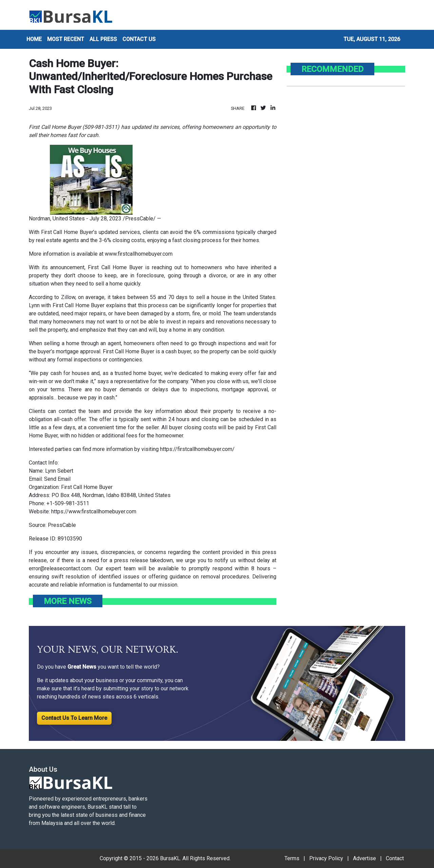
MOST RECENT (66, 39)
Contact (395, 858)
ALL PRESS (103, 39)
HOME (34, 39)
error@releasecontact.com (60, 568)
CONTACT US (139, 39)
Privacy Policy (326, 858)
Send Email (57, 479)
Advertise (364, 858)
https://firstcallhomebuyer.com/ (197, 449)
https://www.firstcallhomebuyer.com (94, 511)
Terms (292, 858)
